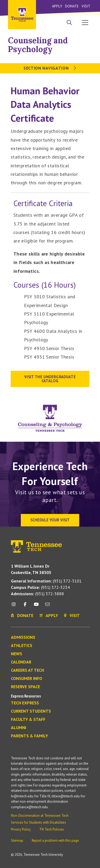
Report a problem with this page (55, 841)
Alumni (19, 728)
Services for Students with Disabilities (39, 822)
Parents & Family (29, 736)
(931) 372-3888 (37, 594)
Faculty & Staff (28, 720)
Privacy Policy (21, 829)
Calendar (21, 662)
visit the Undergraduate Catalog (50, 379)
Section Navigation (50, 68)
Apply (57, 6)
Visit (86, 6)
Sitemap (17, 841)
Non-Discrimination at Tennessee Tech (40, 816)
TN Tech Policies (52, 829)
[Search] (69, 23)
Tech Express (25, 703)
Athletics (22, 646)
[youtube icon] (36, 606)
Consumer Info (27, 679)
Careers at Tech (27, 670)
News (17, 654)
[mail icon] (47, 606)
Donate (72, 6)
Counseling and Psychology (38, 45)
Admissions (23, 637)
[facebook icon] (25, 606)
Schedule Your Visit (50, 520)
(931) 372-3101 (46, 581)
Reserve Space (25, 687)
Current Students (31, 711)
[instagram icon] (15, 606)
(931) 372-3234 (40, 587)
